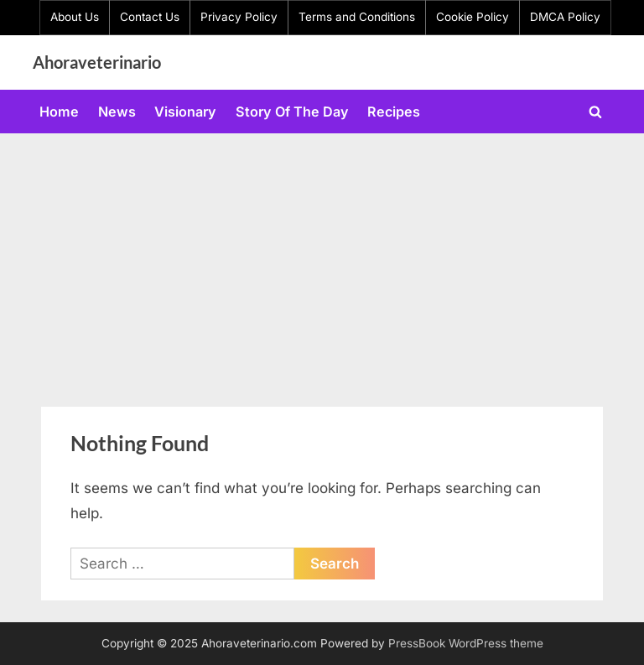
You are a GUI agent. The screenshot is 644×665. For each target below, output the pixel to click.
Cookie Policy (473, 17)
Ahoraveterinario (97, 62)
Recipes (394, 112)
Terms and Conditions (357, 17)
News (117, 112)
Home (59, 112)
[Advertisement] (322, 259)
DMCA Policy (565, 17)
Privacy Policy (239, 17)
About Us (75, 17)
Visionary (185, 112)
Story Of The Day (292, 112)
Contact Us (150, 17)
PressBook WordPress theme (466, 643)
